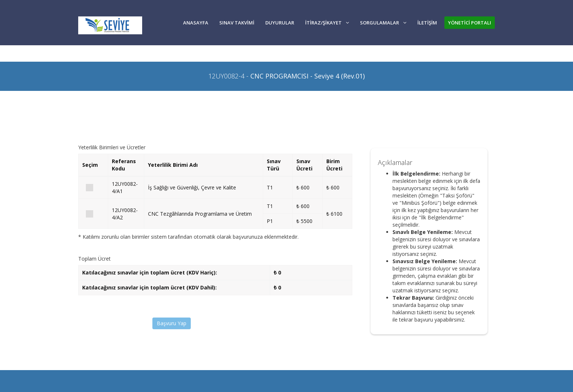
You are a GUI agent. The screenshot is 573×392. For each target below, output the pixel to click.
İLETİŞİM (427, 23)
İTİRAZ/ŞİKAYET (327, 23)
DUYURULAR (280, 23)
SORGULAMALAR (383, 23)
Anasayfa (196, 23)
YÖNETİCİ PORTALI (470, 23)
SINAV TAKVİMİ (237, 23)
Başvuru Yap (172, 323)
